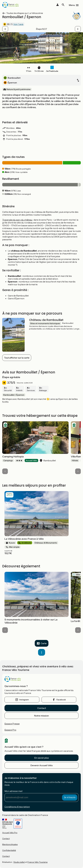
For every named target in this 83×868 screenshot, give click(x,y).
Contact (42, 708)
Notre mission (41, 716)
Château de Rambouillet (46, 320)
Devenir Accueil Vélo (42, 765)
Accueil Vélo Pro (10, 833)
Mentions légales (10, 844)
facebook (61, 700)
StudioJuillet (19, 862)
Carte (44, 643)
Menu (72, 5)
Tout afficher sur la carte (17, 358)
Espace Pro (10, 730)
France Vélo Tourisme (38, 862)
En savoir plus (42, 758)
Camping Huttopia (13, 457)
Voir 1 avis (18, 24)
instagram (24, 700)
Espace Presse (12, 724)
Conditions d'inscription (17, 807)
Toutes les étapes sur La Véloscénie (25, 13)
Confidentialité (9, 850)
